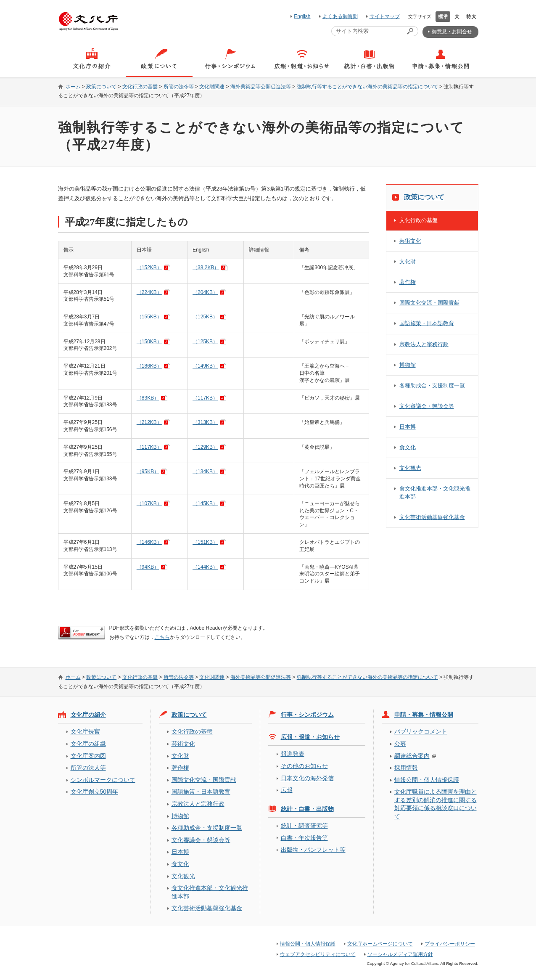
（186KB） (149, 366)
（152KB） (149, 268)
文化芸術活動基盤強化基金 (432, 517)
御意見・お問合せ (452, 32)
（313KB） (205, 422)
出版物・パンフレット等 (313, 850)
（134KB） (205, 471)
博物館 (408, 365)
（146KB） (149, 542)
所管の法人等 (88, 768)
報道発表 (293, 754)
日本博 (408, 427)
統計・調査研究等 (304, 826)
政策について (101, 87)
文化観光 (410, 468)
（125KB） (205, 317)
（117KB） (205, 398)
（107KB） (149, 503)
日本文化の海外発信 (307, 778)
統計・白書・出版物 (307, 809)
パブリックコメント (421, 731)
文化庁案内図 (88, 756)
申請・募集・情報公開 (424, 715)
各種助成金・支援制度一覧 (432, 385)
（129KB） (205, 447)
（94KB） (148, 567)
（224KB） (149, 292)
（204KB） (205, 292)
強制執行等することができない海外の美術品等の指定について (367, 87)
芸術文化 (410, 241)
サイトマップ (385, 16)
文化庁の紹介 (88, 715)
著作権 (408, 282)
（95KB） (148, 471)
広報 (287, 790)
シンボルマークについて (103, 780)
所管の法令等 (179, 87)
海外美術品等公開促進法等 (261, 87)
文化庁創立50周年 (94, 792)
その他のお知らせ (304, 766)
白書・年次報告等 (304, 838)
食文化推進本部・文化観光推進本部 (435, 492)
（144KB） (205, 567)
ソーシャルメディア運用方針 (400, 954)
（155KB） (149, 317)
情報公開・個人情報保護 (427, 780)
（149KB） (205, 366)
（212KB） (149, 422)
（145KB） (205, 503)
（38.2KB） (206, 268)
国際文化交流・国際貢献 (429, 303)
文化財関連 (212, 87)
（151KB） (205, 542)
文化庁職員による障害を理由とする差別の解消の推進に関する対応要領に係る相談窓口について (436, 804)
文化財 (408, 261)
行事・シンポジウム (307, 715)
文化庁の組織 (88, 744)
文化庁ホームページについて (380, 944)
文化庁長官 (85, 731)
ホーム (73, 87)
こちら (162, 637)
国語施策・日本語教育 (427, 323)
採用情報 (406, 768)
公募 (400, 744)
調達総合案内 (412, 756)
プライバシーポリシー (450, 944)
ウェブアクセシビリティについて (318, 954)
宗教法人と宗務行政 (424, 344)
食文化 (408, 447)
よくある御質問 (340, 16)
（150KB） (149, 342)
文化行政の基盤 (140, 87)
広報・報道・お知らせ (310, 737)
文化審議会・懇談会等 (427, 406)
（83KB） (148, 398)
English (302, 16)
